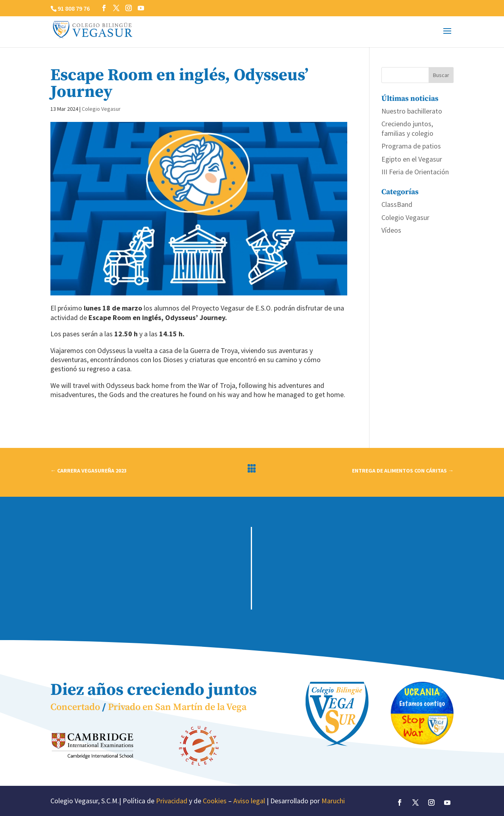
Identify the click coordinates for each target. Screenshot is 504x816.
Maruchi (333, 801)
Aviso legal (249, 801)
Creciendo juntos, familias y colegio (407, 128)
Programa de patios (411, 146)
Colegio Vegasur (101, 109)
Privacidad (172, 801)
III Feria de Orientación (415, 172)
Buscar (441, 75)
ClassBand (397, 204)
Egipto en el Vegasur (412, 159)
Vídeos (391, 230)
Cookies (215, 801)
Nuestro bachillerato (412, 111)
